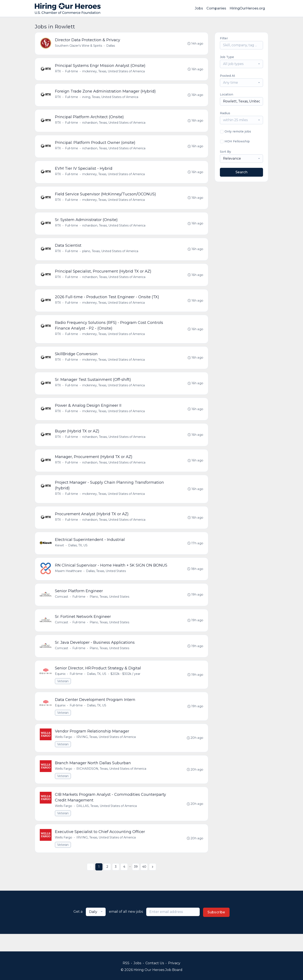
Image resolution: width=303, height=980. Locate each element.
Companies (216, 8)
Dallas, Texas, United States (106, 583)
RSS (126, 963)
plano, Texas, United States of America (110, 256)
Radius (225, 113)
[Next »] (153, 884)
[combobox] (241, 64)
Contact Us (155, 963)
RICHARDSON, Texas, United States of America (112, 785)
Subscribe (216, 930)
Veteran (63, 695)
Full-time (72, 72)
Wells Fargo (64, 752)
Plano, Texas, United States (110, 609)
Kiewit (60, 557)
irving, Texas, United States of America (110, 98)
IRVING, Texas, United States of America (106, 752)
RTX (58, 72)
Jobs (199, 8)
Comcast (62, 609)
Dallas (111, 46)
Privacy (174, 963)
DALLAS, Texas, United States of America (107, 822)
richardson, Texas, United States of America (114, 125)
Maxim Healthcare (69, 583)
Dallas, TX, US (78, 557)
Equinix (60, 688)
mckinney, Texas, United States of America (114, 72)
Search (241, 172)
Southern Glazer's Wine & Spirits (79, 46)
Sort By (225, 152)
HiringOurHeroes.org (247, 8)
